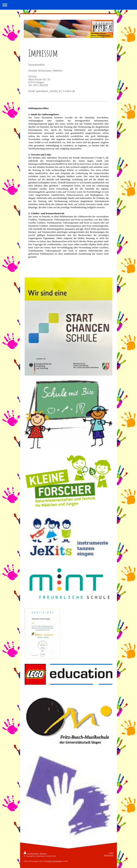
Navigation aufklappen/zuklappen (68, 5)
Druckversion (31, 853)
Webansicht (109, 855)
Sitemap (43, 853)
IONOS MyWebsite (54, 861)
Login (111, 853)
